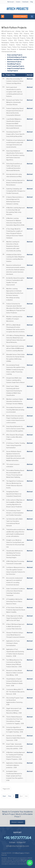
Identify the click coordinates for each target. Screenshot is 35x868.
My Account (11, 2)
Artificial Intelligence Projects (17, 57)
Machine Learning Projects (16, 59)
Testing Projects (13, 71)
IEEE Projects (25, 860)
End (26, 796)
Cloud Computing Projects (16, 66)
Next (21, 796)
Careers (18, 2)
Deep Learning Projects (15, 55)
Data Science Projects (14, 62)
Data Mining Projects (14, 64)
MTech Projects (20, 853)
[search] (32, 16)
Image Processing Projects (16, 68)
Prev (10, 796)
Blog (32, 2)
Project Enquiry (20, 16)
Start (4, 796)
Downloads (25, 2)
